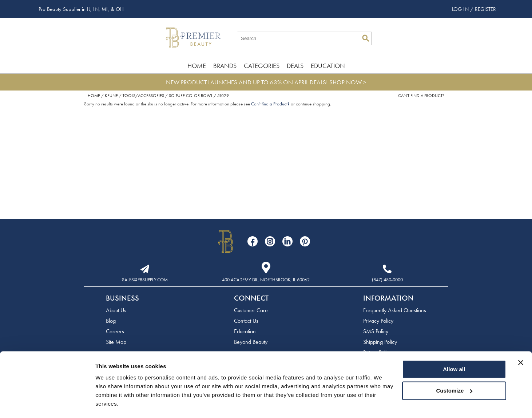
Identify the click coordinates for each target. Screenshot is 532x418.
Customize (454, 370)
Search (366, 38)
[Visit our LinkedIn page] (287, 241)
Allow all (454, 349)
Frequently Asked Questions (395, 310)
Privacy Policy (378, 321)
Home (197, 66)
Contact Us (246, 321)
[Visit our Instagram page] (270, 241)
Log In (461, 9)
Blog (111, 321)
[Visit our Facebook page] (253, 241)
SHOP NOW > (348, 82)
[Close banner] (521, 342)
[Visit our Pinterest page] (305, 241)
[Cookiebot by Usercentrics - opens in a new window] (47, 404)
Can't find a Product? (421, 96)
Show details (112, 404)
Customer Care (251, 310)
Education (328, 66)
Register (485, 9)
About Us (116, 310)
